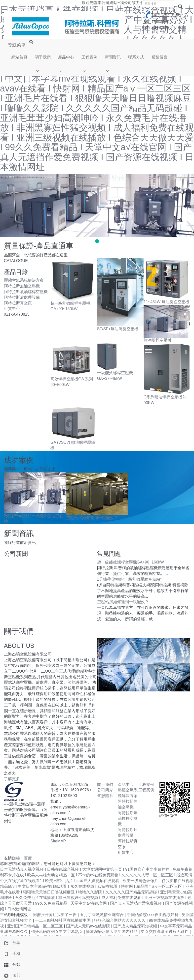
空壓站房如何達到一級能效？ (123, 602)
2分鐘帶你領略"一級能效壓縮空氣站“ (129, 579)
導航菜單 (17, 45)
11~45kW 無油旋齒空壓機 (166, 302)
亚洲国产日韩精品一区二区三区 (36, 926)
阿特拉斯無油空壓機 (22, 286)
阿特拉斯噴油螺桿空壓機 (26, 292)
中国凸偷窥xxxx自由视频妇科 (153, 915)
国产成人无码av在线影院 (89, 926)
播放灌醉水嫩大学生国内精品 (112, 932)
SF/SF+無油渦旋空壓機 (118, 329)
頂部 (10, 975)
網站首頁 (19, 57)
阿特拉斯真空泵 (18, 303)
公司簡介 (105, 790)
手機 (10, 954)
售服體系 (105, 796)
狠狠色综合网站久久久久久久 (120, 920)
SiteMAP (58, 841)
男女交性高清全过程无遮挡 (165, 932)
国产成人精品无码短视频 (136, 926)
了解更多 (12, 779)
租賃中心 (12, 309)
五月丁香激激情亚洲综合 (102, 915)
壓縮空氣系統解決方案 (24, 280)
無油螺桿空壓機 (157, 340)
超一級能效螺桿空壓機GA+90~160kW (131, 562)
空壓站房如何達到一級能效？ (92, 518)
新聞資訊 (113, 57)
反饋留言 (159, 57)
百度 (28, 858)
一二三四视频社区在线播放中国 (63, 920)
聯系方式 (136, 57)
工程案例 (89, 57)
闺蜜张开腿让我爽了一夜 (55, 915)
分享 (10, 943)
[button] (43, 70)
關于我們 (43, 57)
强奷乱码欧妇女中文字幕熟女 (57, 932)
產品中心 (66, 57)
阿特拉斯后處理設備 (22, 297)
